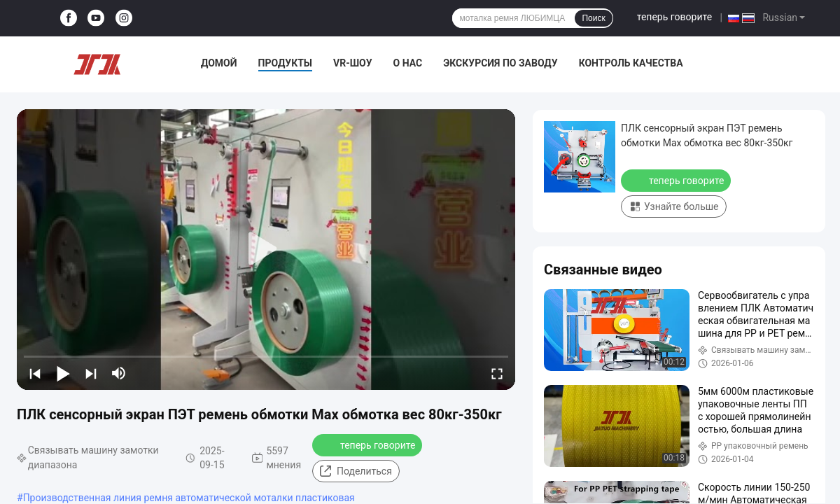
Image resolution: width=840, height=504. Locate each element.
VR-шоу (353, 63)
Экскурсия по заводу (500, 63)
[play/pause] (63, 373)
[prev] (35, 373)
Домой (219, 63)
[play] (266, 249)
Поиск (593, 18)
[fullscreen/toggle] (497, 373)
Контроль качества (631, 63)
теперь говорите (674, 17)
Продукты (286, 63)
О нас (408, 63)
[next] (91, 373)
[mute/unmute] (119, 373)
